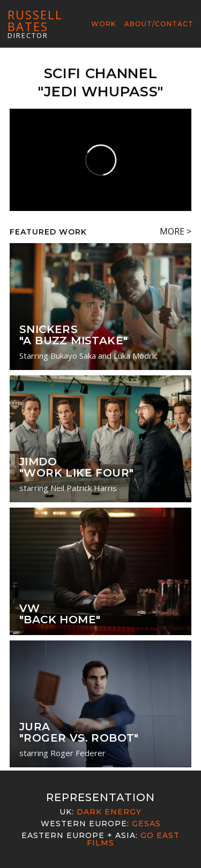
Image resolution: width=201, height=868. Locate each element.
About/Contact (159, 24)
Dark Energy (109, 812)
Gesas (146, 824)
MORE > (176, 231)
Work (103, 24)
